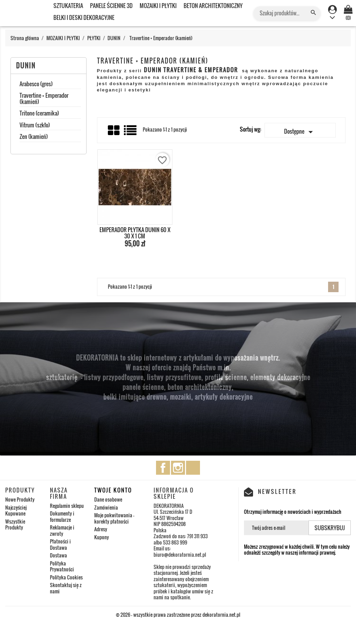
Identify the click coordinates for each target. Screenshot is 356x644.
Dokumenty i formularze (62, 516)
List (131, 133)
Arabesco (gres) (36, 84)
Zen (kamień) (34, 137)
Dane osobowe (108, 499)
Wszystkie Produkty (15, 524)
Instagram (178, 468)
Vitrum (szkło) (35, 126)
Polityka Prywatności (62, 566)
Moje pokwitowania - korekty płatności (114, 518)
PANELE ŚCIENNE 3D (111, 6)
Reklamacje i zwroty (62, 530)
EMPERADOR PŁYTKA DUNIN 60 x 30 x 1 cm (135, 233)
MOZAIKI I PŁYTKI (158, 6)
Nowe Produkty (20, 499)
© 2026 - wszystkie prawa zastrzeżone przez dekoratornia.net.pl (178, 615)
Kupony (102, 537)
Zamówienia (106, 507)
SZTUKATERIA (68, 6)
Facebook (163, 468)
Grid (114, 131)
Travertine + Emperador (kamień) (44, 99)
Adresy (101, 529)
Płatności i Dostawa (60, 544)
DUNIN (26, 66)
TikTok (193, 468)
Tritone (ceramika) (39, 114)
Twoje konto (113, 490)
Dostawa (58, 555)
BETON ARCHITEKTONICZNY (213, 6)
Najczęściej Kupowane (16, 510)
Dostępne (300, 132)
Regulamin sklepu (67, 506)
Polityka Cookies (66, 577)
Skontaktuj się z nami (66, 588)
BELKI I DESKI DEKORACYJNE (84, 17)
